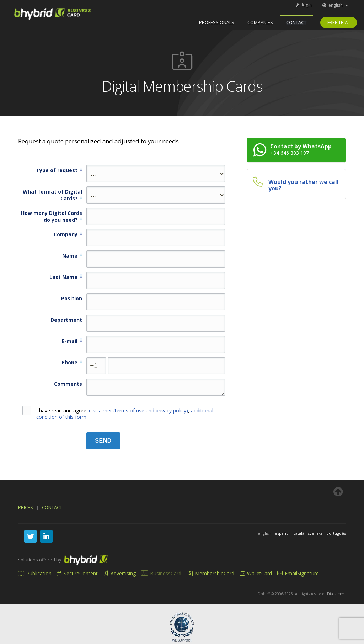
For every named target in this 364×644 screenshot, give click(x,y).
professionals (217, 22)
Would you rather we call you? (304, 185)
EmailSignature (298, 573)
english (336, 5)
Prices (26, 508)
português (336, 533)
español (282, 533)
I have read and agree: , (118, 414)
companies (260, 22)
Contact (296, 22)
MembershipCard (210, 573)
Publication (35, 573)
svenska (315, 533)
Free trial (339, 22)
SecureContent (77, 573)
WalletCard (256, 573)
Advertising (119, 573)
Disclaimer (336, 594)
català (299, 533)
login (303, 5)
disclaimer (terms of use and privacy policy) (138, 410)
